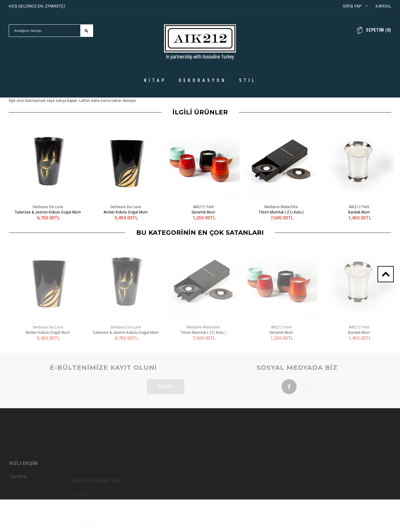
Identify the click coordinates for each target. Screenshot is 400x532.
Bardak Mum (359, 212)
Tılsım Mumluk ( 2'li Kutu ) (281, 212)
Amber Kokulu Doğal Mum (126, 212)
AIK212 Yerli (203, 207)
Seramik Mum (203, 212)
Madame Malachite (281, 207)
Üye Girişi (18, 498)
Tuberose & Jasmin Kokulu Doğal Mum (48, 212)
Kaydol (383, 6)
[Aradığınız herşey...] (45, 31)
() (379, 30)
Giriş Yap (352, 6)
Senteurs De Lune (48, 207)
